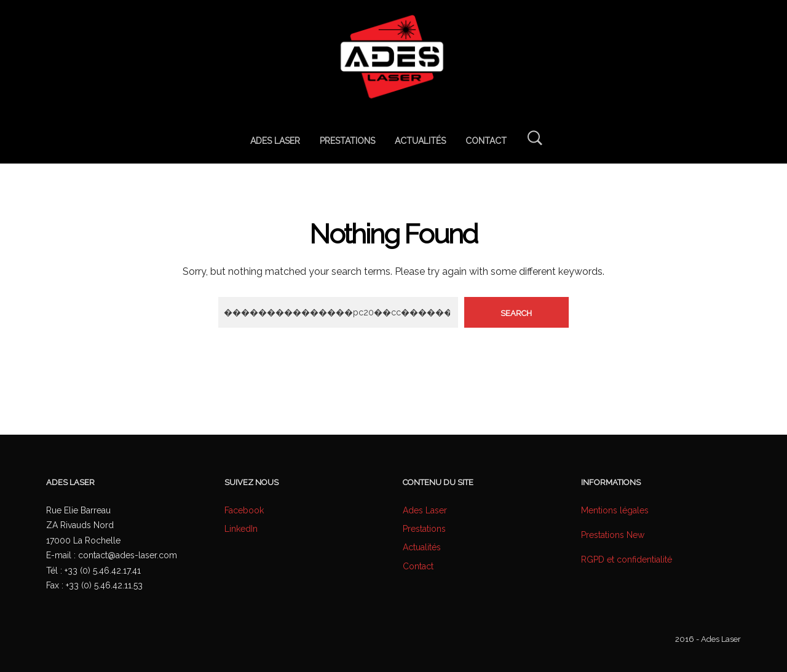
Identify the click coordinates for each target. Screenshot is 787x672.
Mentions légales (615, 510)
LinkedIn (241, 529)
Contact (418, 566)
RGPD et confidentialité (627, 559)
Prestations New (613, 535)
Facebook (244, 510)
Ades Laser (425, 510)
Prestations (424, 529)
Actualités (422, 547)
